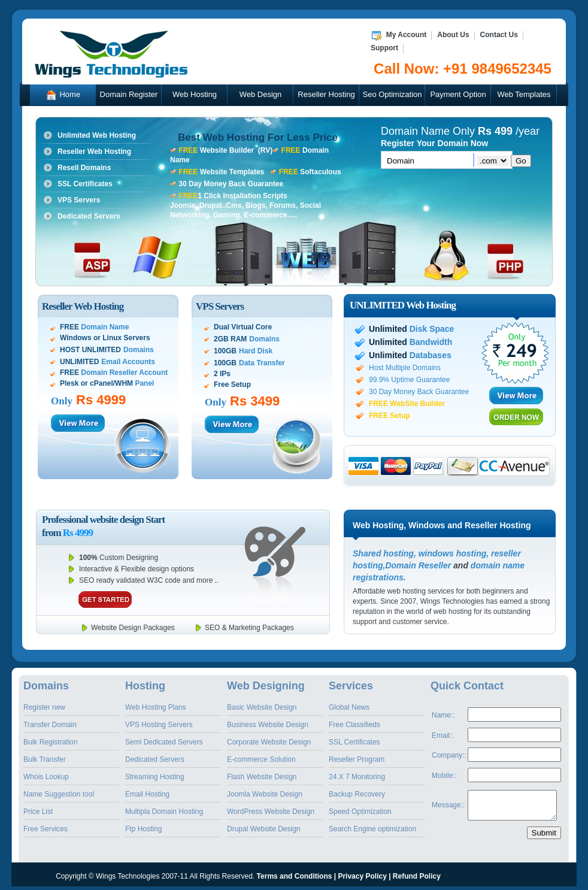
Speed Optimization (360, 812)
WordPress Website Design (271, 812)
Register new (44, 707)
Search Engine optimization (372, 829)
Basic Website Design (262, 707)
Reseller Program (357, 759)
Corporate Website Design (269, 742)
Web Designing (266, 686)
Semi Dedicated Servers (164, 742)
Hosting (145, 686)
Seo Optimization (392, 94)
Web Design (261, 94)
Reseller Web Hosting (94, 152)
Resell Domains (84, 168)
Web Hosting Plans (156, 707)
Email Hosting (147, 794)
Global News (349, 707)
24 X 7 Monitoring (357, 777)
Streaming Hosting (155, 777)
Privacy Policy (362, 876)
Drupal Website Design (264, 829)
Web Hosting (195, 94)
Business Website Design (268, 725)
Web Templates (524, 94)
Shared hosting (383, 553)
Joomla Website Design (265, 794)
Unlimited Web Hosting (97, 135)
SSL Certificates (85, 184)
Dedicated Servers (89, 216)
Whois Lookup (46, 777)
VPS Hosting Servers (159, 725)
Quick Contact (467, 686)
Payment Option (458, 94)
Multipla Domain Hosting (164, 812)
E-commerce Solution (261, 759)
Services (351, 686)
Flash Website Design (262, 777)
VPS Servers (79, 200)
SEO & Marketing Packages (249, 628)
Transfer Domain (50, 725)
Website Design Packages (133, 628)
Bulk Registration (51, 742)
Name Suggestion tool (59, 794)
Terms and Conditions (295, 876)
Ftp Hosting (143, 829)
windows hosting (453, 553)
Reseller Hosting (326, 94)
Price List (38, 812)
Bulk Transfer (45, 759)
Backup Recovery (357, 794)
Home (63, 96)
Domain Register (129, 94)
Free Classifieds (354, 725)
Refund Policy (417, 876)
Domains (46, 686)
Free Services (46, 829)
